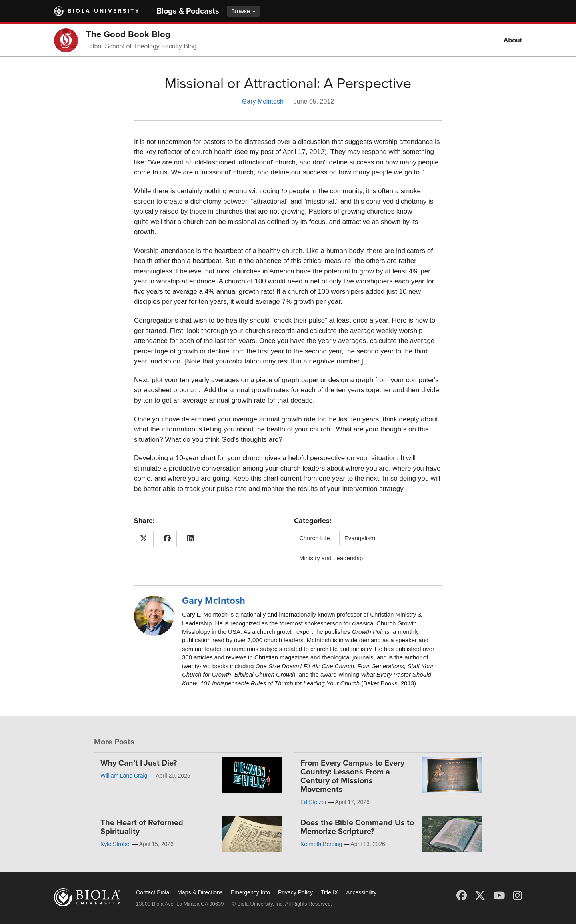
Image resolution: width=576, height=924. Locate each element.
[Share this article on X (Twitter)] (144, 539)
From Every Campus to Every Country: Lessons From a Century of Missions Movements (352, 776)
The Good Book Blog (128, 34)
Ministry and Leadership (331, 558)
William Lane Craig (124, 776)
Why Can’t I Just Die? (139, 763)
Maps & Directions (200, 892)
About (513, 40)
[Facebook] (462, 896)
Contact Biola (153, 892)
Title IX (329, 892)
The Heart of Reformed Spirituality (142, 827)
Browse (243, 11)
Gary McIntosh (263, 101)
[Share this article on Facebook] (167, 539)
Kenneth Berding (321, 844)
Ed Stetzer (313, 802)
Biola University (104, 11)
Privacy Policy (295, 892)
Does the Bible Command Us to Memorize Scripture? (357, 827)
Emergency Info (250, 892)
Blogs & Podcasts (188, 11)
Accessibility (361, 892)
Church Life (315, 538)
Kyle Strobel (115, 844)
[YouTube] (499, 896)
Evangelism (360, 538)
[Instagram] (517, 896)
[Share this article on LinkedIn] (191, 539)
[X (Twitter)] (480, 896)
